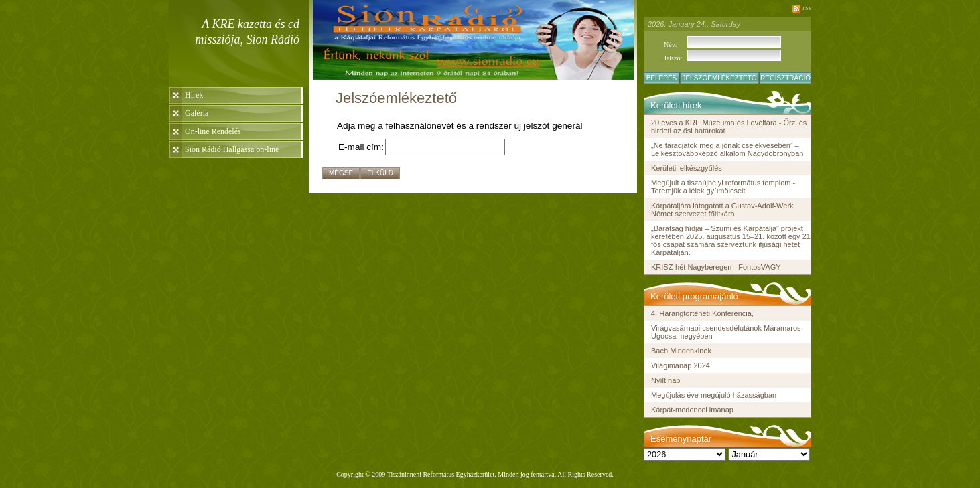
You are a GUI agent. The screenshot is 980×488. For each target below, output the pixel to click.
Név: (670, 45)
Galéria (197, 113)
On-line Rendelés (213, 131)
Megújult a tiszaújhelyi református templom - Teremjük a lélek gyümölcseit (723, 187)
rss (807, 7)
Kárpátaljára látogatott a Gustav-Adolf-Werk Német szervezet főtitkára (722, 210)
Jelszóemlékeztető (719, 78)
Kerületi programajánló (694, 296)
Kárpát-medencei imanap (692, 410)
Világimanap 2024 (681, 365)
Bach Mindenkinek (681, 351)
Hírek (194, 95)
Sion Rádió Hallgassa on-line (232, 149)
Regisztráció (785, 78)
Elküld (380, 173)
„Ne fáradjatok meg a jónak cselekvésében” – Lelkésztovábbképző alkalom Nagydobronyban (727, 149)
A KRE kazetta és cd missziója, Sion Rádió (247, 32)
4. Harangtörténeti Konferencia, (702, 313)
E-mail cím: (361, 147)
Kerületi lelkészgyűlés (687, 168)
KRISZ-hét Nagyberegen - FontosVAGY (716, 267)
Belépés (662, 78)
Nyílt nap (666, 380)
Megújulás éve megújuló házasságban (714, 395)
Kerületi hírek (676, 105)
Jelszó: (673, 58)
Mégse (341, 173)
